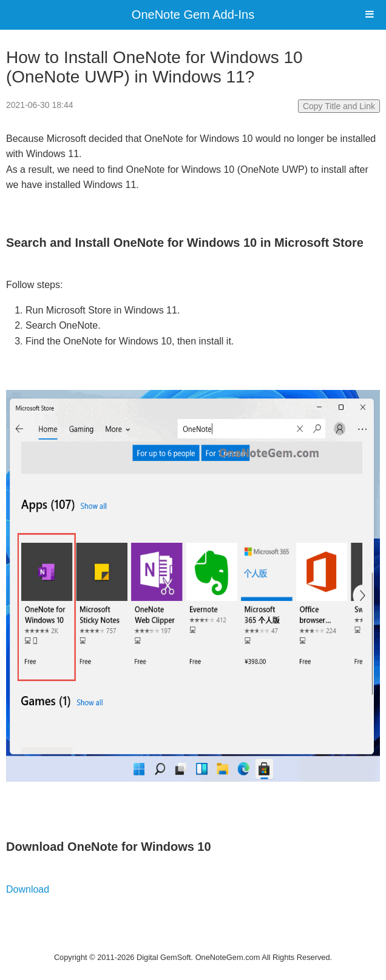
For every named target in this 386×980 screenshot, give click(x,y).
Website (193, 941)
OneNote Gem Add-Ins (193, 15)
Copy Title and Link (339, 106)
